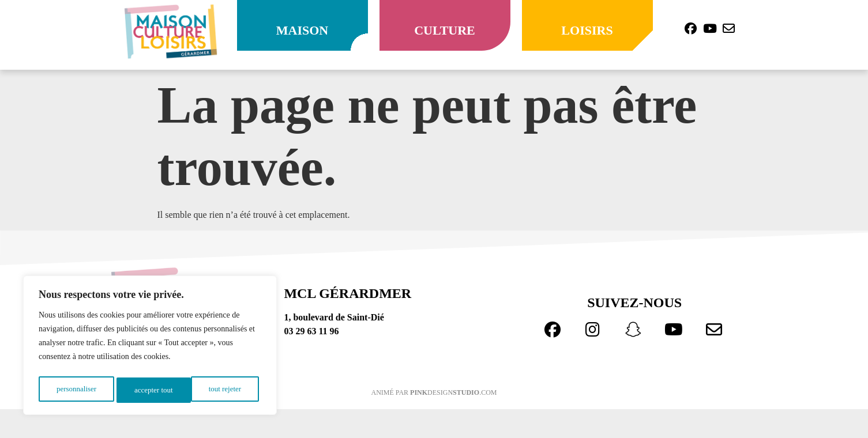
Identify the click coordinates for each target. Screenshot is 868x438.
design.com (453, 392)
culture (445, 30)
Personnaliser (76, 390)
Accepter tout (225, 390)
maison (302, 30)
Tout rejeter (151, 390)
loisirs (587, 30)
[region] (150, 348)
